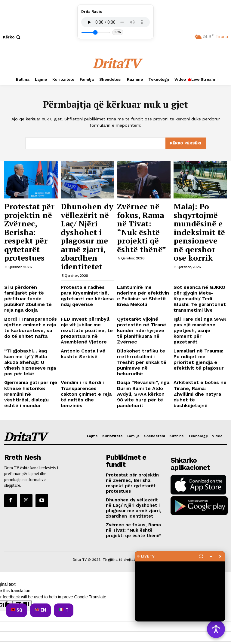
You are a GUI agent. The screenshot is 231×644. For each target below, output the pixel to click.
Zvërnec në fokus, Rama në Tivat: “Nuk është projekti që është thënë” (143, 213)
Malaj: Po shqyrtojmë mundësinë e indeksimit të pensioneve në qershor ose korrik (197, 218)
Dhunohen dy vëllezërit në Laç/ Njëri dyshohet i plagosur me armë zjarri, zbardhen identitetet (84, 218)
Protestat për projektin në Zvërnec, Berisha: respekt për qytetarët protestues (31, 216)
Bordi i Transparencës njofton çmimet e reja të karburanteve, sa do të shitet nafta (28, 280)
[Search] (186, 144)
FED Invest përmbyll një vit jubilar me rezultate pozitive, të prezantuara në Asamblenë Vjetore (87, 280)
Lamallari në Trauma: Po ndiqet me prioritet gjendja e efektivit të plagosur (198, 302)
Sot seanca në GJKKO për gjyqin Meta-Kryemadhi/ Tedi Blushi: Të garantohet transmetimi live (200, 259)
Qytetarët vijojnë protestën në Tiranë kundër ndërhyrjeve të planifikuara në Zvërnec (143, 280)
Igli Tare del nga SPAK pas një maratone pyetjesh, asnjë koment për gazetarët (200, 280)
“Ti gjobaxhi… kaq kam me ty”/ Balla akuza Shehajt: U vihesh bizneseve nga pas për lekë (31, 302)
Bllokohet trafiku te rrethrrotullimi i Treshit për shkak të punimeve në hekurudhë (142, 302)
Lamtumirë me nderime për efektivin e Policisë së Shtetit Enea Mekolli (142, 256)
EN (41, 610)
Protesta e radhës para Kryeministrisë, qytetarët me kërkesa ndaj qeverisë (86, 256)
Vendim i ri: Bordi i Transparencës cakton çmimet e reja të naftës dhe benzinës (84, 324)
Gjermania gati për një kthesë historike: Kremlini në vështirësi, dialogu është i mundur (30, 324)
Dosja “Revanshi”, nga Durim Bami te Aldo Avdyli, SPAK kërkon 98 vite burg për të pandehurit (143, 324)
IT (64, 610)
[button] (12, 37)
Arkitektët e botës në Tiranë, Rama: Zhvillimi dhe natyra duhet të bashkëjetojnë (196, 324)
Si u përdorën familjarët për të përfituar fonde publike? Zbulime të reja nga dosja (28, 259)
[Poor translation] (22, 510)
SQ (17, 610)
